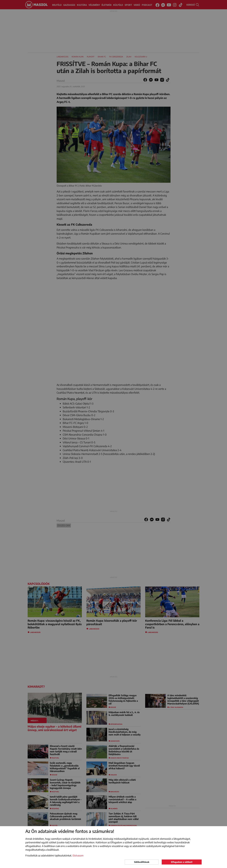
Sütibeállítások (142, 862)
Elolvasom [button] (78, 856)
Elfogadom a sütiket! (182, 862)
